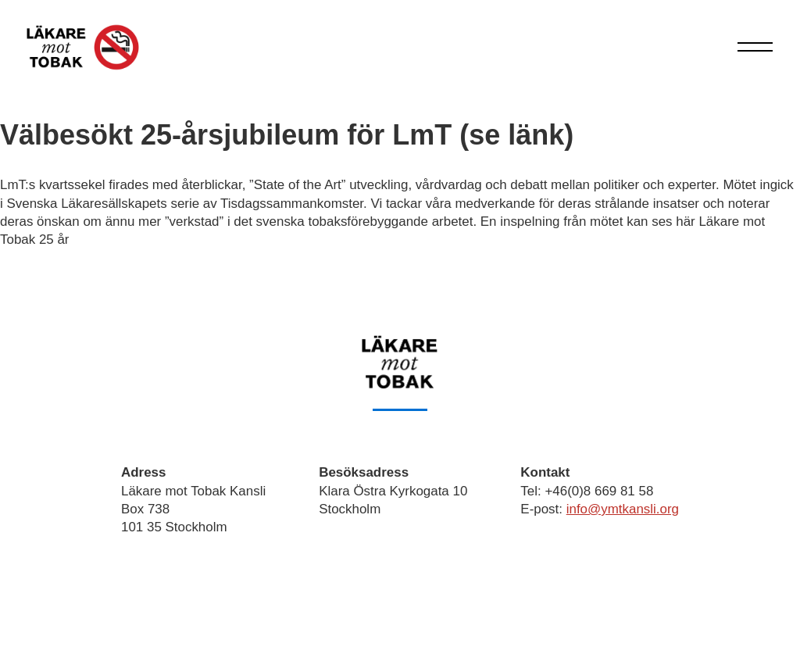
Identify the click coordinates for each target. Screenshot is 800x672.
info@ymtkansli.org (623, 509)
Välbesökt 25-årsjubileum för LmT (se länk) (287, 135)
